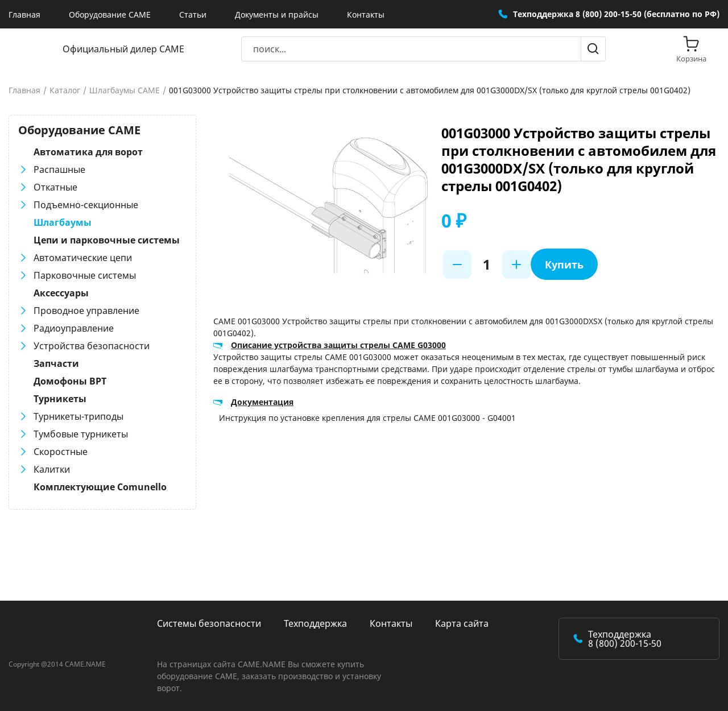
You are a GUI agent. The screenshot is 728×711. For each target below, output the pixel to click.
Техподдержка (315, 623)
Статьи (193, 15)
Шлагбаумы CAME (125, 90)
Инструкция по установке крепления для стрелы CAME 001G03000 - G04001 (367, 418)
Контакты (366, 15)
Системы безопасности (209, 623)
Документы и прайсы (277, 15)
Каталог (65, 90)
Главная (24, 15)
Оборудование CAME (110, 15)
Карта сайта (462, 623)
